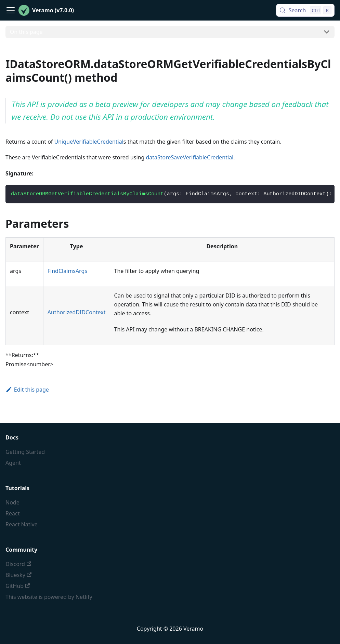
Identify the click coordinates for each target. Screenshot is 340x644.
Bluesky (18, 575)
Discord (18, 564)
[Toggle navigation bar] (11, 10)
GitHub (18, 586)
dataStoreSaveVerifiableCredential (189, 157)
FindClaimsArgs (67, 271)
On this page (26, 32)
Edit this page (27, 390)
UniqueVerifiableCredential (89, 142)
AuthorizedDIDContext (77, 312)
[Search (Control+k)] (305, 10)
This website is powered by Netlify (49, 597)
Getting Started (25, 452)
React (12, 513)
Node (12, 502)
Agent (13, 463)
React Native (22, 524)
